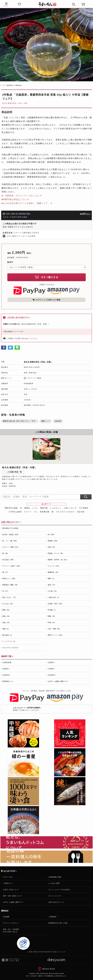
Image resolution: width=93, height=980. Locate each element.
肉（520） (52, 535)
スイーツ (28, 512)
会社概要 (6, 917)
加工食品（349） (9, 560)
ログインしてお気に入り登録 (47, 300)
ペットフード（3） (9, 641)
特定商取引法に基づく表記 (58, 923)
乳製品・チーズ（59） (56, 553)
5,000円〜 (6, 669)
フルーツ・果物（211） (11, 547)
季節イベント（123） (56, 635)
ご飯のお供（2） (54, 597)
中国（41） (52, 623)
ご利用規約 (52, 917)
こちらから (33, 338)
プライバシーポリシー (11, 923)
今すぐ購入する (47, 277)
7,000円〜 (51, 669)
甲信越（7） (52, 610)
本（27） (6, 591)
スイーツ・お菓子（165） (12, 566)
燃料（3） (51, 579)
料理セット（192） (9, 579)
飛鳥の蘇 (44, 508)
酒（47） (6, 572)
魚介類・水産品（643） (11, 535)
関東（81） (6, 610)
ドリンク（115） (54, 566)
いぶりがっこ (56, 508)
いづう (35, 508)
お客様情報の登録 (55, 877)
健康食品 (10, 85)
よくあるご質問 (54, 883)
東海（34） (6, 616)
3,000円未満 (7, 663)
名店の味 (81, 512)
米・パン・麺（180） (10, 541)
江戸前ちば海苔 (15, 512)
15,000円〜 (52, 675)
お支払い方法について (11, 890)
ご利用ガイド (8, 883)
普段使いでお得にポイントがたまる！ (27, 709)
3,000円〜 (51, 663)
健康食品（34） (53, 572)
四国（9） (6, 629)
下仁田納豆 (84, 508)
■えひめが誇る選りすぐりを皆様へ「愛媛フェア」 (26, 203)
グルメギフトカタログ (65, 512)
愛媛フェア (46, 421)
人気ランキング (70, 508)
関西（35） (52, 616)
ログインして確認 (34, 378)
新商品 (27, 508)
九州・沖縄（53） (54, 629)
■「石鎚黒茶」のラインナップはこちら (20, 196)
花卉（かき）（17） (10, 597)
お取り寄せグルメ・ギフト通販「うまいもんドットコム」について (47, 842)
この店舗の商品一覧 (14, 472)
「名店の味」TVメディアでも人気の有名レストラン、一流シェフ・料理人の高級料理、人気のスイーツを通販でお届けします (47, 857)
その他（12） (53, 591)
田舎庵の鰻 (45, 512)
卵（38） (6, 553)
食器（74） (52, 585)
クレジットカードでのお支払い (60, 890)
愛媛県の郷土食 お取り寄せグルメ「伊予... (20, 421)
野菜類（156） (53, 541)
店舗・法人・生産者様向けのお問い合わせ (11, 931)
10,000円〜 (6, 675)
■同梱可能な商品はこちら (14, 199)
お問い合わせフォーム (56, 902)
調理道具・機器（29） (10, 585)
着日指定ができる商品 (10, 528)
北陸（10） (6, 623)
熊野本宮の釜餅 (11, 508)
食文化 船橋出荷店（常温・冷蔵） (15, 103)
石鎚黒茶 (58, 421)
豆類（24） (52, 547)
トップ (2, 85)
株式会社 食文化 (49, 969)
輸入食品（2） (8, 635)
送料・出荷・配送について (13, 896)
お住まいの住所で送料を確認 (15, 217)
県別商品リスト (8, 681)
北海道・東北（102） (56, 604)
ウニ (36, 512)
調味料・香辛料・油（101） (58, 560)
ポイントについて (55, 896)
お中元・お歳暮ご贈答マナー (58, 681)
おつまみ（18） (8, 604)
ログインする (8, 877)
